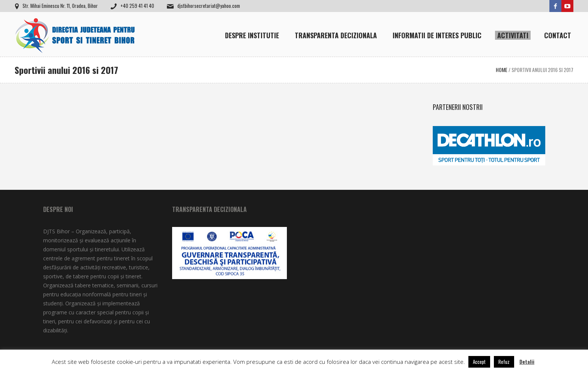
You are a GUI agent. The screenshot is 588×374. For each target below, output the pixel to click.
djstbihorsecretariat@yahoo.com (209, 6)
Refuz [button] (504, 362)
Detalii (527, 361)
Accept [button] (479, 362)
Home (502, 70)
